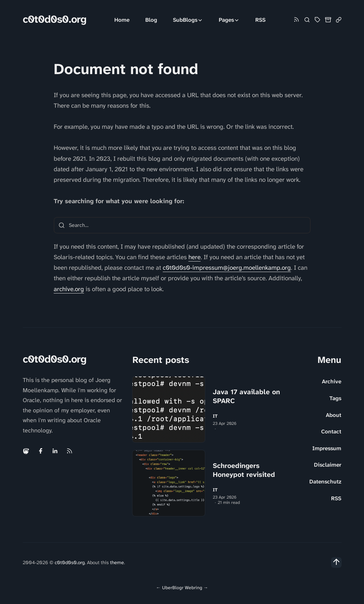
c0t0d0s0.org (55, 19)
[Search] (307, 20)
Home (122, 20)
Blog (151, 20)
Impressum (327, 448)
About (334, 415)
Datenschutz (325, 481)
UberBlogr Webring (182, 588)
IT (215, 416)
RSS (260, 20)
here (195, 257)
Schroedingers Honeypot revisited (244, 470)
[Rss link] (296, 20)
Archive (332, 381)
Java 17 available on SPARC (246, 396)
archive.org (69, 289)
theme (117, 563)
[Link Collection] (339, 20)
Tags (335, 398)
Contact (331, 431)
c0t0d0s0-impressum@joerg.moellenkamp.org (227, 268)
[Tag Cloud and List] (318, 20)
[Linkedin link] (55, 451)
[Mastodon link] (27, 451)
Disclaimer (328, 465)
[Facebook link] (41, 451)
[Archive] (328, 20)
